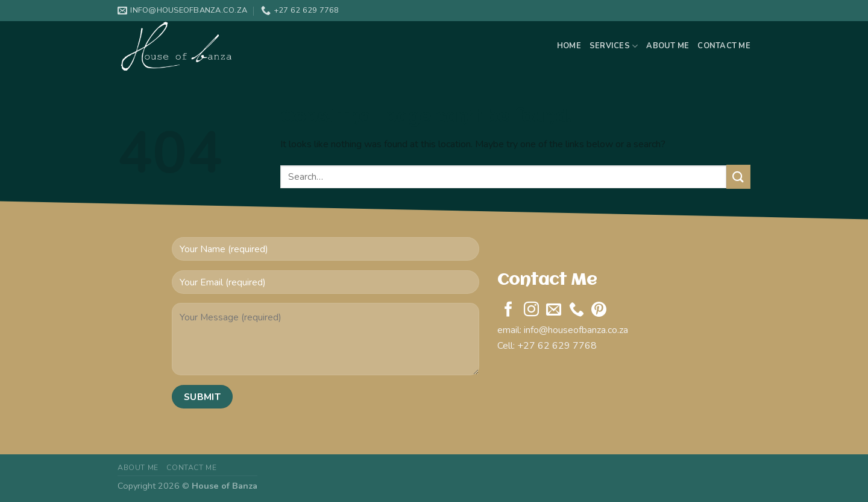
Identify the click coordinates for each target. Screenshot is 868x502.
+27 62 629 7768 (557, 346)
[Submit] (738, 176)
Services (614, 46)
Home (569, 46)
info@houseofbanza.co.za (576, 330)
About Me (668, 46)
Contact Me (724, 46)
